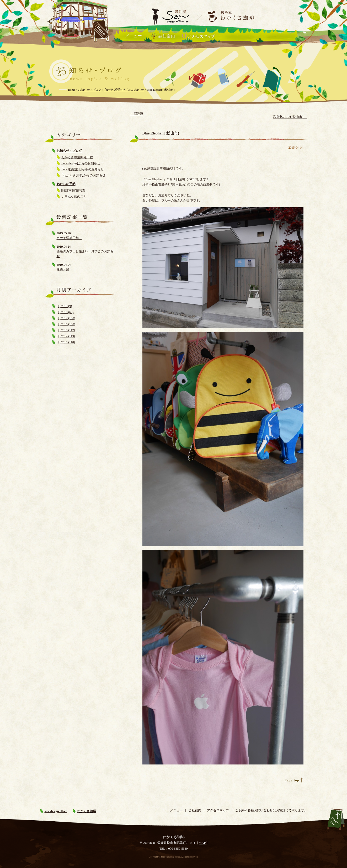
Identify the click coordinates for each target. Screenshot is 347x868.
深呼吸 (137, 114)
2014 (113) (68, 336)
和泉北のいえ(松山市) (290, 117)
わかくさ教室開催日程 (77, 157)
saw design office (56, 811)
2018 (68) (67, 312)
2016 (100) (68, 324)
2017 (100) (68, 318)
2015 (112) (68, 330)
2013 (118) (68, 342)
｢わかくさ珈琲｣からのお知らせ (83, 175)
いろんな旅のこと (74, 197)
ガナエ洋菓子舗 (69, 238)
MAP (202, 843)
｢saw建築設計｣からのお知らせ (83, 169)
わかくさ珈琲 (87, 811)
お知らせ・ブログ (69, 151)
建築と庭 (63, 269)
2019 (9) (66, 306)
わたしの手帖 (66, 184)
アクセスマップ (218, 810)
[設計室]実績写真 (73, 191)
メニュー (134, 36)
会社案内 (195, 810)
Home (72, 90)
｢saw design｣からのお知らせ (81, 163)
